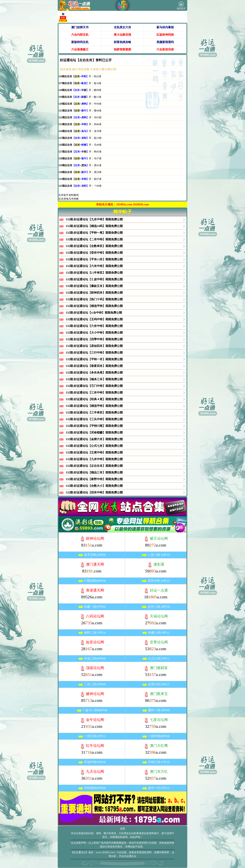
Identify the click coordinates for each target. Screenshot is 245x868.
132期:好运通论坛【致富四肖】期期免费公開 (94, 366)
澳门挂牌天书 (80, 27)
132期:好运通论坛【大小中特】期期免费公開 (94, 333)
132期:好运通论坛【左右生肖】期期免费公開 (94, 466)
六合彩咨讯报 (165, 49)
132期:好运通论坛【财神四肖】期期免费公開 (94, 293)
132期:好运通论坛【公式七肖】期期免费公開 (94, 446)
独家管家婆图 (122, 49)
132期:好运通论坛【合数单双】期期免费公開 (94, 246)
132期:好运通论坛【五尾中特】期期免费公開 (94, 452)
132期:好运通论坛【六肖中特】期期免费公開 (94, 266)
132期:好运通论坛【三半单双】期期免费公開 (94, 412)
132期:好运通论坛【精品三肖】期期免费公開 (94, 472)
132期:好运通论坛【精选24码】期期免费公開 (94, 226)
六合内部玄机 (80, 35)
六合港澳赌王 (80, 49)
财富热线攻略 (122, 42)
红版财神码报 (165, 35)
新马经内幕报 (165, 27)
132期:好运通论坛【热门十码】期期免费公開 (94, 299)
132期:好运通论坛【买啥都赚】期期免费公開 (94, 432)
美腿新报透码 (165, 42)
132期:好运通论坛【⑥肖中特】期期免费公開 (94, 253)
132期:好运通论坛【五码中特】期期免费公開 (94, 319)
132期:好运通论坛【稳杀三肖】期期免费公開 (94, 379)
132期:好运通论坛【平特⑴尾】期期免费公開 (94, 426)
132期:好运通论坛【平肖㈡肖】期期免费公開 (94, 259)
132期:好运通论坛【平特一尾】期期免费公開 (94, 233)
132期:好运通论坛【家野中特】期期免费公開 (94, 479)
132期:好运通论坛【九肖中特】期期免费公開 (94, 219)
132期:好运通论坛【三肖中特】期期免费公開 (94, 393)
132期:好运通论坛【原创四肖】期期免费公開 (94, 346)
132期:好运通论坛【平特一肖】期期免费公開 (94, 359)
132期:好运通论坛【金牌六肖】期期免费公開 (94, 439)
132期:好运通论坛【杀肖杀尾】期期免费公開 (94, 373)
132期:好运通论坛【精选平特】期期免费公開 (94, 306)
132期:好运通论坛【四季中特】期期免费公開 (94, 339)
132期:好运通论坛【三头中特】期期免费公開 (94, 419)
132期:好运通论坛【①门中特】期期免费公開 (94, 386)
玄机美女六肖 (122, 27)
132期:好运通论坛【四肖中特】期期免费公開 (94, 492)
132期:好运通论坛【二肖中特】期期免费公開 (94, 239)
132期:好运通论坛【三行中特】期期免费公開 (94, 353)
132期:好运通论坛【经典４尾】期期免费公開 (94, 399)
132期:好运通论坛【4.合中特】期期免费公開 (94, 313)
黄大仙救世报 (122, 35)
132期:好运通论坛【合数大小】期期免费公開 (94, 486)
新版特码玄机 (80, 42)
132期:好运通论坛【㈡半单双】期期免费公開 (94, 273)
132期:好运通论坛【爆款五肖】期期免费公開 (94, 286)
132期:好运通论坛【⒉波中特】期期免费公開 (94, 279)
